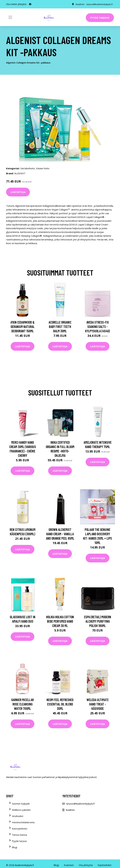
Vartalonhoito (28, 168)
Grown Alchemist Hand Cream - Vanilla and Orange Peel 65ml (60, 534)
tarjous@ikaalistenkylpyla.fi (99, 4)
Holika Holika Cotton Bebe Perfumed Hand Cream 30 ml (60, 621)
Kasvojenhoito (20, 829)
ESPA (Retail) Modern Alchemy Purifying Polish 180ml (98, 621)
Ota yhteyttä (86, 865)
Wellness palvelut (21, 810)
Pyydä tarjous (100, 18)
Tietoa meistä (19, 835)
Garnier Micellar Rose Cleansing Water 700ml (22, 704)
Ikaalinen (79, 4)
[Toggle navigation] (10, 17)
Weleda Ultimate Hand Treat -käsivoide (98, 704)
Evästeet (69, 865)
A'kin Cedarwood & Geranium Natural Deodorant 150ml (22, 327)
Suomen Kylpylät (21, 804)
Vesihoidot (18, 816)
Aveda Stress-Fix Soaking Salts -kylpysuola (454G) (97, 327)
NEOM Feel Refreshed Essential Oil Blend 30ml (60, 704)
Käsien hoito (43, 168)
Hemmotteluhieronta (23, 822)
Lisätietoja (18, 192)
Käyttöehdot (105, 865)
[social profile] (30, 4)
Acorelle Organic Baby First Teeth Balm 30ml (60, 327)
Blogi (15, 847)
